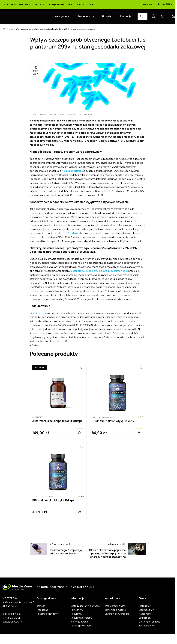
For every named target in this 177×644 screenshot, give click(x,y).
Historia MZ (145, 606)
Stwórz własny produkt (117, 614)
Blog (11, 29)
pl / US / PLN (165, 4)
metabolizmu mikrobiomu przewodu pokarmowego (99, 271)
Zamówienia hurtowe (116, 610)
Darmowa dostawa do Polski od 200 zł (23, 4)
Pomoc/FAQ (77, 610)
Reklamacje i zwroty (47, 614)
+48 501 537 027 (86, 4)
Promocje (126, 16)
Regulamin (76, 614)
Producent (42, 610)
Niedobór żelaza (39, 313)
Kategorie (61, 16)
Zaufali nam (145, 618)
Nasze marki (145, 614)
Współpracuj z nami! (115, 606)
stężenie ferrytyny (68, 233)
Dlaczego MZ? (146, 610)
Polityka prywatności (81, 626)
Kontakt (148, 4)
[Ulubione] (82, 368)
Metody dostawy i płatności (85, 606)
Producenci (84, 16)
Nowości (107, 16)
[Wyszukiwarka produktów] (142, 16)
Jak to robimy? (146, 626)
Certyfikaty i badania (149, 622)
